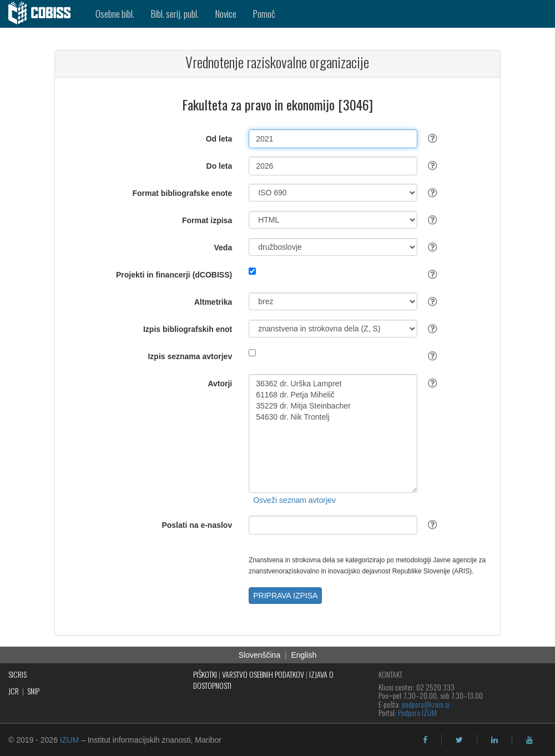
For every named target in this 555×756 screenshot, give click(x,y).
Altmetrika (213, 302)
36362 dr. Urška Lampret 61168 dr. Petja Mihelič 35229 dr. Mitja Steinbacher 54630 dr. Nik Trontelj (333, 434)
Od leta (219, 139)
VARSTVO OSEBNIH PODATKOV (263, 674)
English (304, 655)
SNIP (33, 691)
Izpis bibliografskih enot (188, 329)
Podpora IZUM (417, 712)
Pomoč (264, 14)
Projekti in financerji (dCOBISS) (174, 275)
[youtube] (529, 740)
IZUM (69, 740)
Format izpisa (207, 220)
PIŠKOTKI (205, 674)
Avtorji (220, 384)
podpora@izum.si (426, 704)
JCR (14, 691)
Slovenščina (260, 655)
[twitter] (459, 740)
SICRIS (17, 674)
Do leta (220, 166)
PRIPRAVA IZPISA (285, 596)
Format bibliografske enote (183, 193)
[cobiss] (44, 14)
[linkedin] (495, 740)
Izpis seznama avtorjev (190, 356)
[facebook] (425, 740)
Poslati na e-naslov (197, 525)
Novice (226, 14)
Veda (223, 248)
